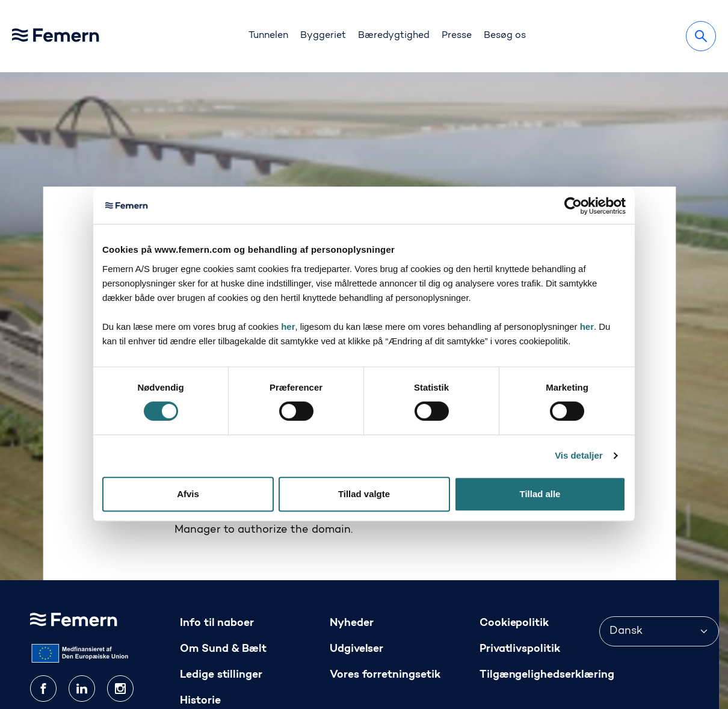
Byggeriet (323, 36)
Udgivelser (357, 577)
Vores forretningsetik (385, 603)
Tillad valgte (364, 494)
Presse (457, 36)
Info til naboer (217, 551)
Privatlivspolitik (520, 577)
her (288, 327)
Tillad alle (540, 494)
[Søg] (701, 36)
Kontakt (201, 654)
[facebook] (43, 616)
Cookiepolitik (514, 551)
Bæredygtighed (394, 36)
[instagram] (120, 616)
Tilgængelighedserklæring (547, 603)
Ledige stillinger (221, 603)
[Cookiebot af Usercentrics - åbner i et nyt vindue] (573, 206)
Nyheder (352, 551)
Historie (200, 629)
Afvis (188, 494)
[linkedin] (82, 616)
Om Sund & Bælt (224, 577)
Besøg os (505, 36)
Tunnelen (268, 36)
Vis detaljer (578, 455)
